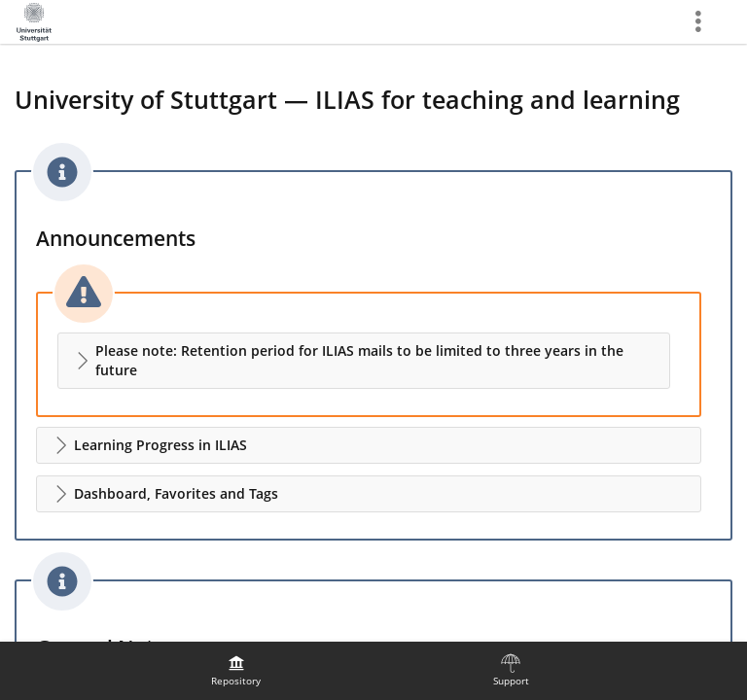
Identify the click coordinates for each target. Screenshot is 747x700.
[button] (364, 361)
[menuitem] (236, 671)
